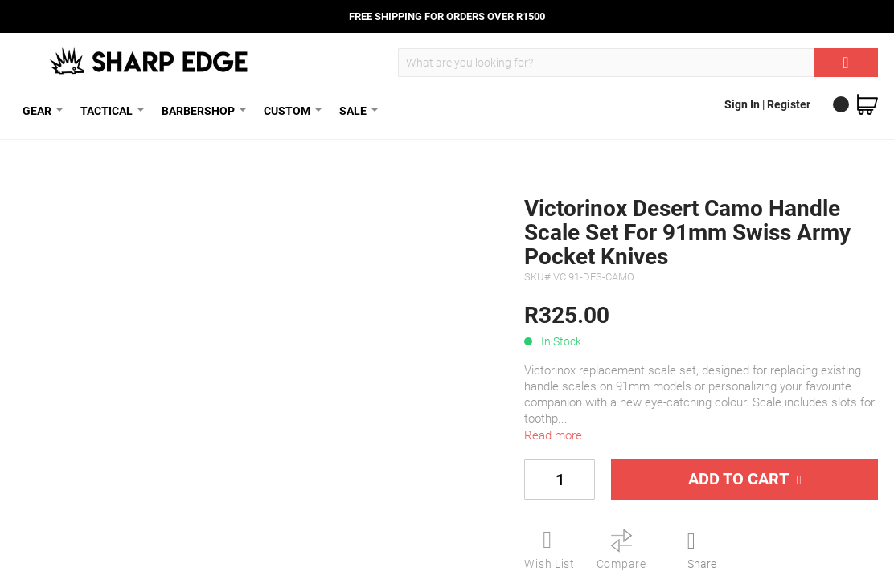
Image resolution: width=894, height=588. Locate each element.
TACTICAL (110, 110)
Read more (553, 435)
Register (789, 104)
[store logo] (150, 61)
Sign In (743, 104)
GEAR (40, 110)
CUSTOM (290, 110)
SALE (356, 110)
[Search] (846, 63)
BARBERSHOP (201, 110)
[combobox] (638, 63)
